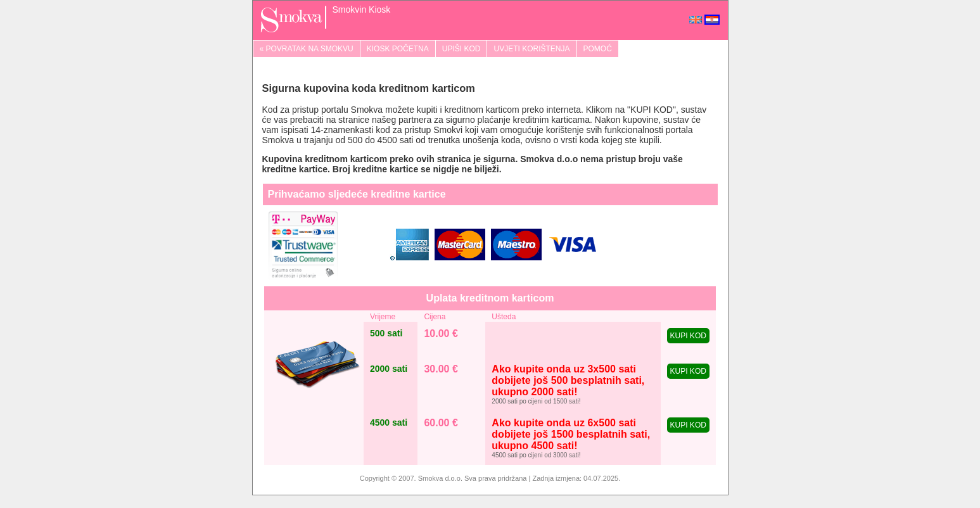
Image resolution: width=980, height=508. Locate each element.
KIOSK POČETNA (398, 49)
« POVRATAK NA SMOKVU (307, 49)
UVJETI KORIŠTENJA (531, 49)
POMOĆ (598, 49)
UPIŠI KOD (461, 49)
